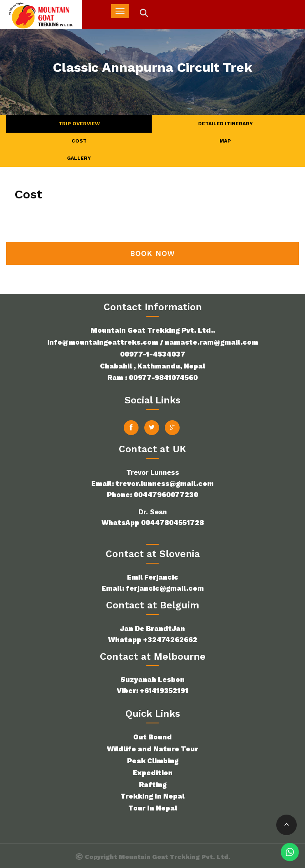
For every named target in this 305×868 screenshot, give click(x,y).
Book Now (152, 253)
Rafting (153, 785)
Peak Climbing (153, 761)
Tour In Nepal (153, 808)
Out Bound (152, 737)
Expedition (153, 773)
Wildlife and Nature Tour (152, 749)
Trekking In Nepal (152, 796)
